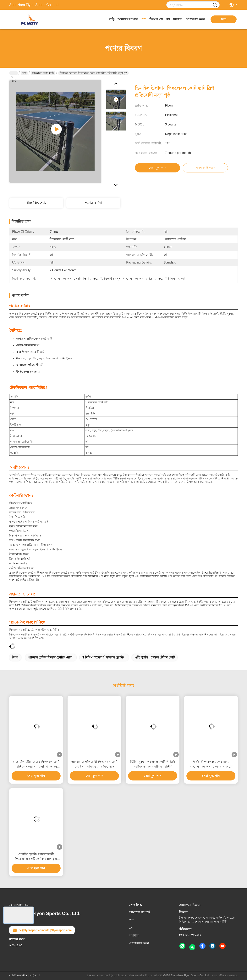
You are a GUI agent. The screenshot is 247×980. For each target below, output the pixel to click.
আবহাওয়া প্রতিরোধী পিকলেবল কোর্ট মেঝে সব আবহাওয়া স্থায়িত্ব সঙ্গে (94, 764)
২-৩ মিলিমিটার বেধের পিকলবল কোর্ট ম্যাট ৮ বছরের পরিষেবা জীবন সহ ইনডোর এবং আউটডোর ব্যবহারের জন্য (36, 765)
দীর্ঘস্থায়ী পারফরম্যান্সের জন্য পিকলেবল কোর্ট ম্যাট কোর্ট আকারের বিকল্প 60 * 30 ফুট (211, 765)
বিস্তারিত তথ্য (36, 203)
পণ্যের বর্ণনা (93, 203)
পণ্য (144, 19)
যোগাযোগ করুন (195, 19)
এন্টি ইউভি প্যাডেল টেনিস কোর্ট (155, 657)
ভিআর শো (156, 19)
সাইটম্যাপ (35, 975)
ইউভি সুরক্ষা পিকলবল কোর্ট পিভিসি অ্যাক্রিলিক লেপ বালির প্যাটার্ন (153, 764)
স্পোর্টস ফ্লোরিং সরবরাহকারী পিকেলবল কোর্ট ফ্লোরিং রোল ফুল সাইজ (36, 857)
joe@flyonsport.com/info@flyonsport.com (42, 930)
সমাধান (178, 19)
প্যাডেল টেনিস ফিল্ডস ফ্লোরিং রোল (50, 657)
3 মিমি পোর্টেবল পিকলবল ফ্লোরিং (103, 657)
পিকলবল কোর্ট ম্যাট (43, 73)
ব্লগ (168, 19)
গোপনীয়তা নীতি (18, 975)
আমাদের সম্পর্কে (128, 19)
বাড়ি (112, 19)
